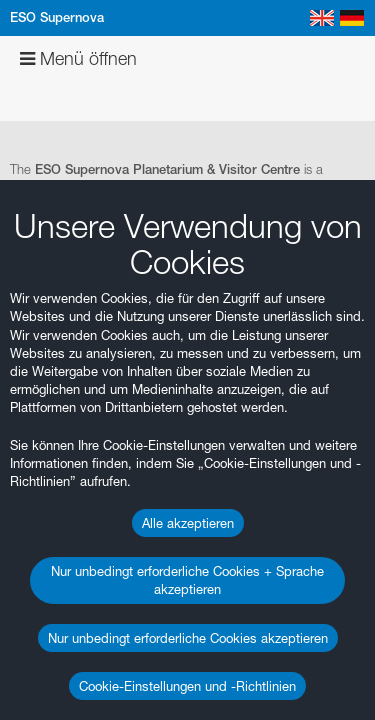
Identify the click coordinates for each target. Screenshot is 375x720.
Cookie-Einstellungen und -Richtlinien (187, 686)
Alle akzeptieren (188, 523)
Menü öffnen (78, 58)
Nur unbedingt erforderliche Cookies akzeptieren (188, 638)
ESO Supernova (57, 17)
